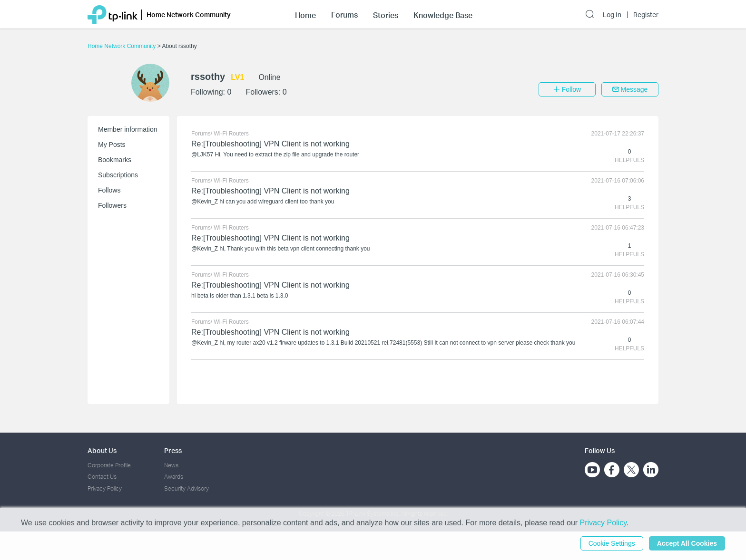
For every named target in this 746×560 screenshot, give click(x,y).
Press (173, 450)
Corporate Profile (109, 465)
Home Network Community (123, 46)
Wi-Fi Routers (231, 134)
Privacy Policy (105, 488)
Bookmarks (115, 160)
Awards (174, 477)
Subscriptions (118, 175)
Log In (612, 15)
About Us (102, 450)
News (171, 465)
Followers (112, 205)
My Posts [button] (112, 145)
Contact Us (102, 477)
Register (646, 15)
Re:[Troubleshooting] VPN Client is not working (270, 144)
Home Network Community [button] (189, 14)
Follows (109, 190)
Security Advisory (186, 488)
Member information (128, 129)
